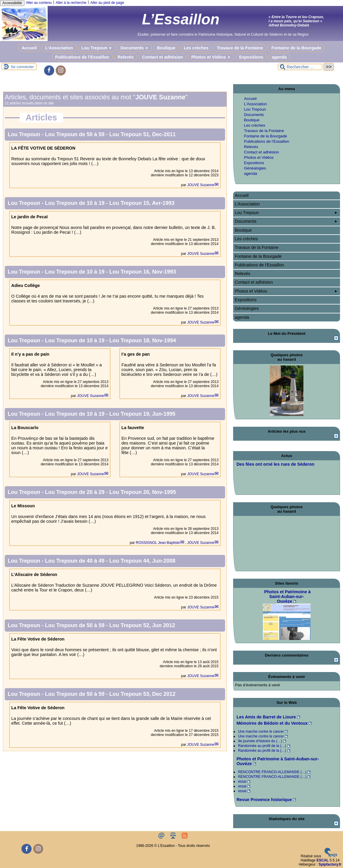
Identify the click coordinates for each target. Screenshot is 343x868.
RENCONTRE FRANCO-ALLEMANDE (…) (272, 772)
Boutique (166, 48)
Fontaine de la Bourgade (296, 48)
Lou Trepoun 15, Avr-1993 (142, 203)
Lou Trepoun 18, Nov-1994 (143, 340)
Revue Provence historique (264, 800)
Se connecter (22, 67)
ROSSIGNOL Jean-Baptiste (158, 543)
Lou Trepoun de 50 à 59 (75, 134)
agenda (279, 57)
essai (242, 781)
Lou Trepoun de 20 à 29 (75, 492)
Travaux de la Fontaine (240, 48)
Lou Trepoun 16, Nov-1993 (143, 272)
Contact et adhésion (163, 57)
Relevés (126, 57)
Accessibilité (12, 3)
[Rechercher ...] (300, 67)
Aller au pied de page (107, 3)
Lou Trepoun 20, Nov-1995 (143, 492)
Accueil (29, 48)
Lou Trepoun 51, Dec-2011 (142, 134)
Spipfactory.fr (330, 864)
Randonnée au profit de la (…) (262, 746)
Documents (134, 48)
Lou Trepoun (97, 48)
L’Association (59, 48)
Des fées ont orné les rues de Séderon (275, 464)
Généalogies (255, 168)
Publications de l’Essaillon (82, 57)
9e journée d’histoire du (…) (260, 741)
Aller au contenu (39, 3)
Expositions (251, 57)
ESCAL (323, 860)
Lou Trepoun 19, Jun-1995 (142, 414)
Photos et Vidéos (211, 57)
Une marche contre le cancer (261, 732)
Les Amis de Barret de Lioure (266, 717)
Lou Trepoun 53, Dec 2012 (142, 694)
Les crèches (196, 48)
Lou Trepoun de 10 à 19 (75, 203)
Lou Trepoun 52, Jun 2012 (142, 625)
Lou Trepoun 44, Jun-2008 (142, 561)
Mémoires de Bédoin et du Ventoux (272, 723)
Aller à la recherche (71, 3)
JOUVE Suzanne (201, 185)
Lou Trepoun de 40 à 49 (75, 561)
